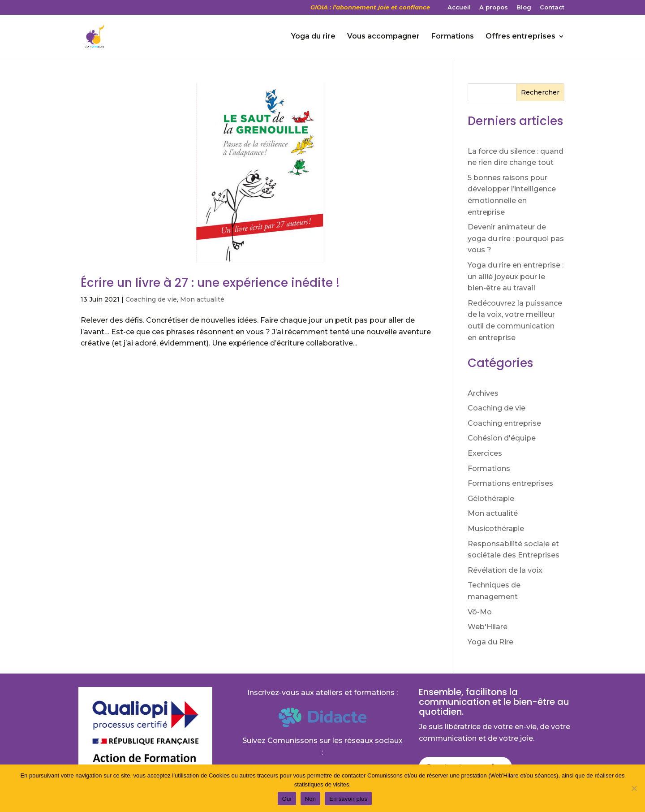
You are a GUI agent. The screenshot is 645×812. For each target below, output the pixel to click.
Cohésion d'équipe (502, 438)
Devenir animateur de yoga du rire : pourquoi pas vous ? (516, 238)
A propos (494, 8)
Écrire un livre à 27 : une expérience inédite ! (210, 283)
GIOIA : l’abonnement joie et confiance (370, 8)
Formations (453, 37)
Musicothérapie (496, 529)
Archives (483, 393)
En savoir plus (348, 799)
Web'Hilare (488, 627)
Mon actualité (202, 299)
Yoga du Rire (490, 642)
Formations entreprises (510, 483)
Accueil (459, 8)
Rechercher (540, 92)
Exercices (485, 453)
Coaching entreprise (504, 423)
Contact (552, 8)
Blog (524, 8)
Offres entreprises (520, 37)
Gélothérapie (491, 499)
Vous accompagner (383, 37)
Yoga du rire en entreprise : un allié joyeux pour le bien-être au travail (516, 276)
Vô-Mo (480, 612)
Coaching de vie (151, 299)
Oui (287, 799)
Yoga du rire (313, 37)
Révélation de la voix (505, 570)
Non (311, 799)
